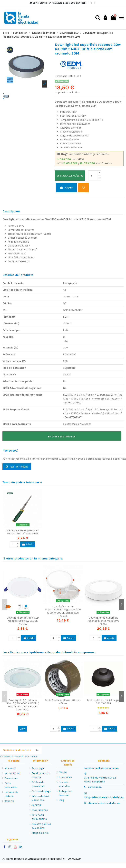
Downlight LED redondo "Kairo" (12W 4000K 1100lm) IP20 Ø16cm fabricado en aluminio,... (23, 705)
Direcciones (11, 778)
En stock (62, 176)
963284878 (95, 787)
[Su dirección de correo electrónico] (17, 750)
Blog (61, 800)
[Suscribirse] (38, 750)
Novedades (65, 777)
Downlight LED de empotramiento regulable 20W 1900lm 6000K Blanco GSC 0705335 (63, 611)
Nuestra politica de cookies (41, 826)
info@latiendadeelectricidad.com (104, 797)
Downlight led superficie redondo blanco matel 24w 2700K (103, 621)
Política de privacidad (38, 784)
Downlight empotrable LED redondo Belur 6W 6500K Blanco (23, 621)
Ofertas (63, 772)
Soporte (9, 801)
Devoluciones (40, 810)
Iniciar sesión (12, 773)
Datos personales (11, 785)
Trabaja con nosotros (65, 793)
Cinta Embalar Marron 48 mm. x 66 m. (63, 701)
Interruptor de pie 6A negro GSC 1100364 (103, 701)
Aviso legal (38, 768)
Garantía (37, 805)
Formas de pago (41, 791)
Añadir (66, 188)
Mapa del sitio (40, 833)
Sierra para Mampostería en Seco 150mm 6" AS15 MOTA (23, 532)
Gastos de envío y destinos (41, 798)
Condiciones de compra (41, 775)
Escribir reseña (17, 466)
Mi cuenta (10, 768)
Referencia (61, 76)
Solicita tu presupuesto (39, 817)
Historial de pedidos (11, 794)
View (23, 729)
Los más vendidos (64, 784)
